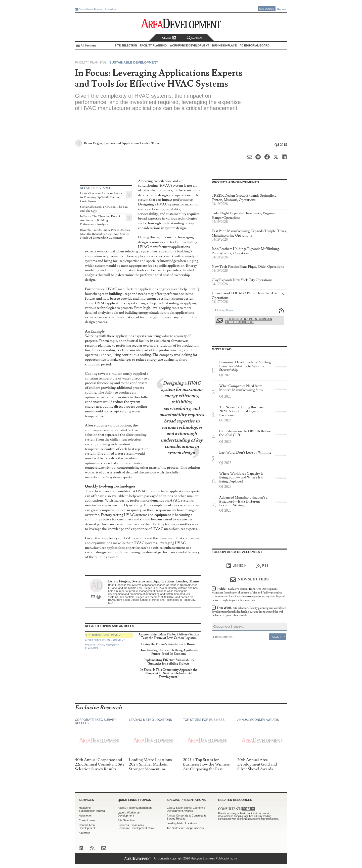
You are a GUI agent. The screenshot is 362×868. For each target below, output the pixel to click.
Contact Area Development (87, 827)
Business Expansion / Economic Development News (136, 827)
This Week (249, 612)
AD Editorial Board (255, 45)
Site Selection (126, 820)
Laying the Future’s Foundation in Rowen (169, 644)
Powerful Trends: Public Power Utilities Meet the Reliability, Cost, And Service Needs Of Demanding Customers (105, 234)
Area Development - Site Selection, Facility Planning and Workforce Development (181, 23)
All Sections (88, 45)
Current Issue (87, 820)
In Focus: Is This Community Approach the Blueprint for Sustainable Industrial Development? (169, 674)
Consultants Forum (90, 9)
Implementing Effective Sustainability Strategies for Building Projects (169, 662)
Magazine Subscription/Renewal (92, 809)
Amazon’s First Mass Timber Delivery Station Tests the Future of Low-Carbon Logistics (169, 636)
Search (194, 38)
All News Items (224, 310)
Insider (248, 594)
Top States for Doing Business (185, 828)
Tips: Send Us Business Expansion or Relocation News (249, 321)
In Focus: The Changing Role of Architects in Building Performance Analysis (100, 220)
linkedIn (236, 566)
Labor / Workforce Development (129, 814)
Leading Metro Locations (182, 823)
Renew (282, 9)
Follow (168, 38)
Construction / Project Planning (102, 647)
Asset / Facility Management (105, 640)
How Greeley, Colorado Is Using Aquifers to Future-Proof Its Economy (169, 652)
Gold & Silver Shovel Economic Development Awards (186, 809)
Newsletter (85, 816)
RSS (262, 566)
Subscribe (267, 9)
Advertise (111, 9)
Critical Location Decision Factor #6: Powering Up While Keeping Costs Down (101, 197)
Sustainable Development (134, 62)
